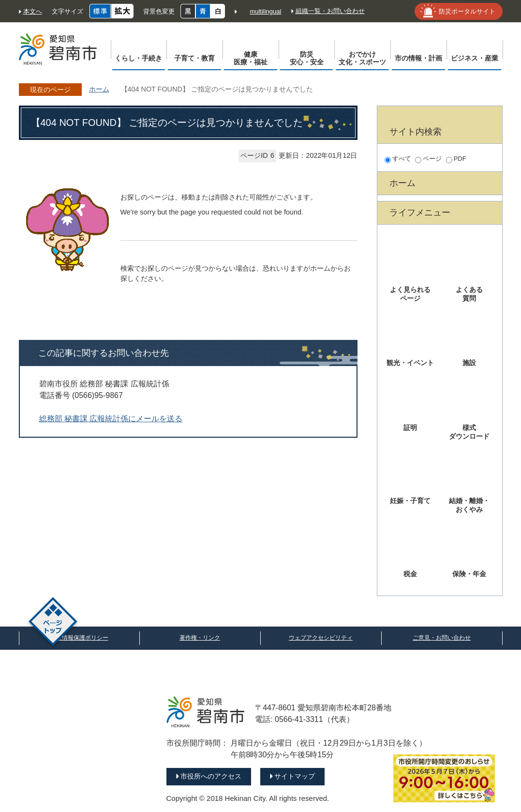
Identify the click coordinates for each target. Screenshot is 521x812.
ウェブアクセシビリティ (321, 638)
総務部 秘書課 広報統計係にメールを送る (111, 419)
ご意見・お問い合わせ (442, 638)
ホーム (99, 89)
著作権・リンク (200, 638)
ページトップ (53, 623)
